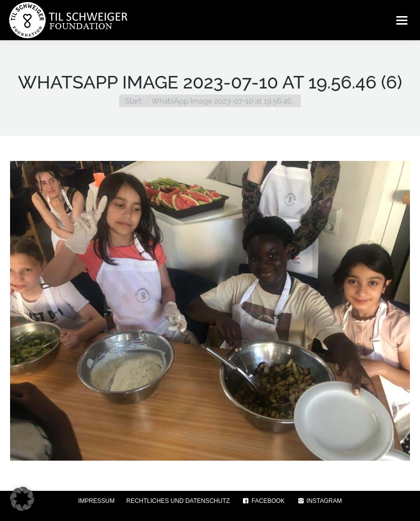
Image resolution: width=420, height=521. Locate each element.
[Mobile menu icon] (402, 20)
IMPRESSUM (96, 501)
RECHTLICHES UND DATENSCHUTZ (178, 501)
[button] (22, 499)
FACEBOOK (263, 501)
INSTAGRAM (319, 501)
